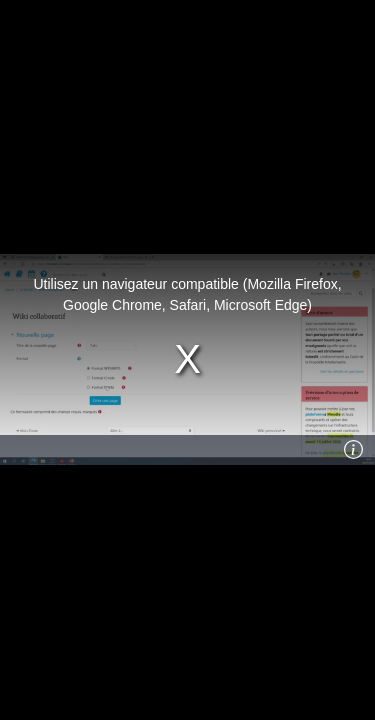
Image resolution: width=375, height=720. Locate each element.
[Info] (354, 450)
